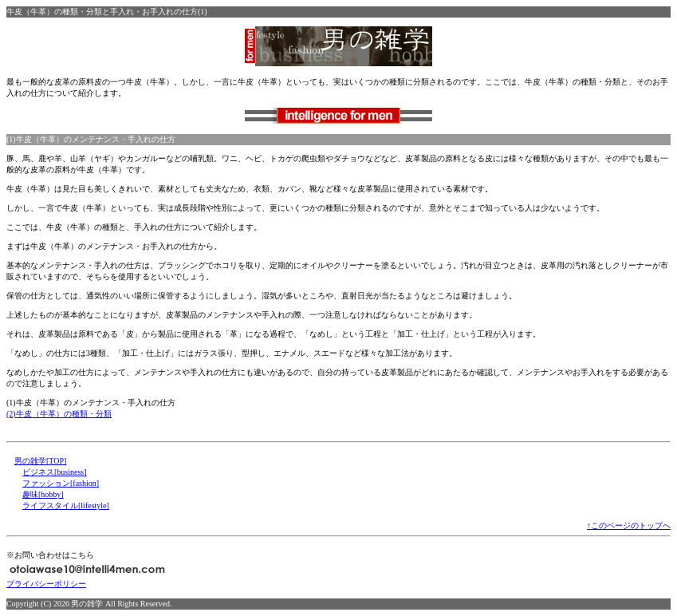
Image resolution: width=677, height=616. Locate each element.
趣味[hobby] (43, 494)
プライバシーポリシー (46, 584)
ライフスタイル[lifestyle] (66, 505)
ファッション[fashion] (61, 483)
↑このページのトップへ (629, 525)
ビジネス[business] (55, 472)
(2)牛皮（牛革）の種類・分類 (59, 414)
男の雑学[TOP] (40, 461)
